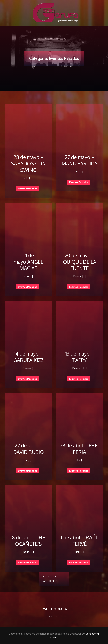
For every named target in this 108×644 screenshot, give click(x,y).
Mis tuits (54, 616)
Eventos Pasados (28, 189)
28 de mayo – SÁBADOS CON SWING (28, 163)
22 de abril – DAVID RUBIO (28, 449)
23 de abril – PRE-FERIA (80, 449)
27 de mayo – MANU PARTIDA (80, 160)
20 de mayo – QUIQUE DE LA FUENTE (80, 262)
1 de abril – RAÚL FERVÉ (80, 541)
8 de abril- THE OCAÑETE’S (28, 541)
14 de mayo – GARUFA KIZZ (28, 357)
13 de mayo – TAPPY (80, 357)
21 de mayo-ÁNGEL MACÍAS (28, 262)
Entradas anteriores (51, 579)
